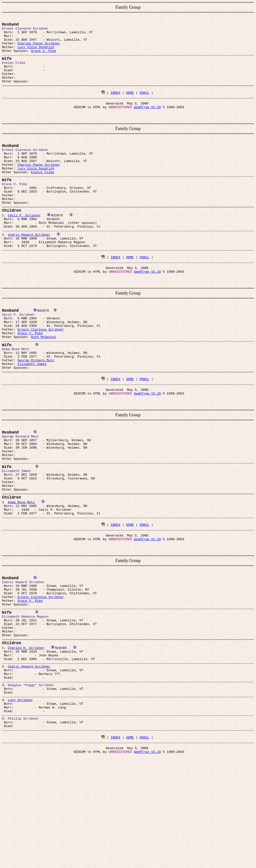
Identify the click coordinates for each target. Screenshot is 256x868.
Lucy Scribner (20, 792)
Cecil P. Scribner (24, 244)
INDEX (115, 106)
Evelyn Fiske (43, 193)
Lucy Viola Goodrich (36, 52)
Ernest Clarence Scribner (41, 370)
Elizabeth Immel (32, 411)
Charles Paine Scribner (39, 48)
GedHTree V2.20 (147, 122)
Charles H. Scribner (26, 730)
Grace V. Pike (44, 57)
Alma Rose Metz (21, 566)
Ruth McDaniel (44, 379)
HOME (130, 106)
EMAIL (144, 106)
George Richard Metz (36, 407)
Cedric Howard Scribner (29, 266)
